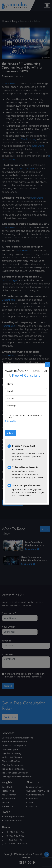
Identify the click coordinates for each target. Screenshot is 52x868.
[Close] (48, 364)
